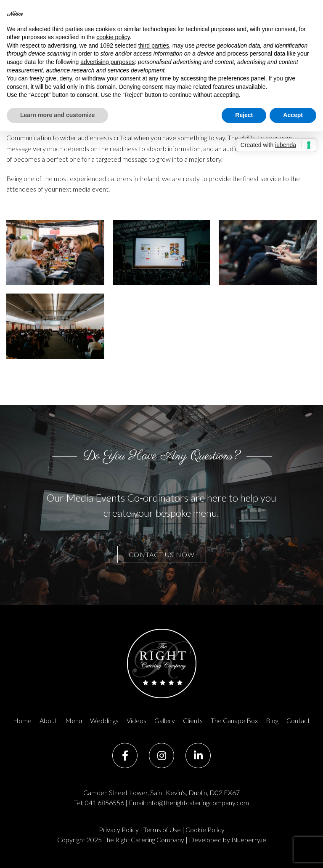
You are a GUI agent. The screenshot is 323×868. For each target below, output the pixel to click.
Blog (272, 720)
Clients (193, 720)
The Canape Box (234, 720)
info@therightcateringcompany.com (198, 803)
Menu (74, 720)
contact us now (162, 554)
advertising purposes (107, 62)
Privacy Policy (119, 829)
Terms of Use (162, 829)
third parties (154, 45)
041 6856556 (105, 803)
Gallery (165, 720)
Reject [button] (244, 115)
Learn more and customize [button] (57, 115)
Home (22, 720)
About (48, 720)
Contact (298, 720)
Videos (136, 720)
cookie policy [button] (113, 37)
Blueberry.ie (249, 840)
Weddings (104, 720)
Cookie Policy (205, 829)
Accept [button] (293, 115)
